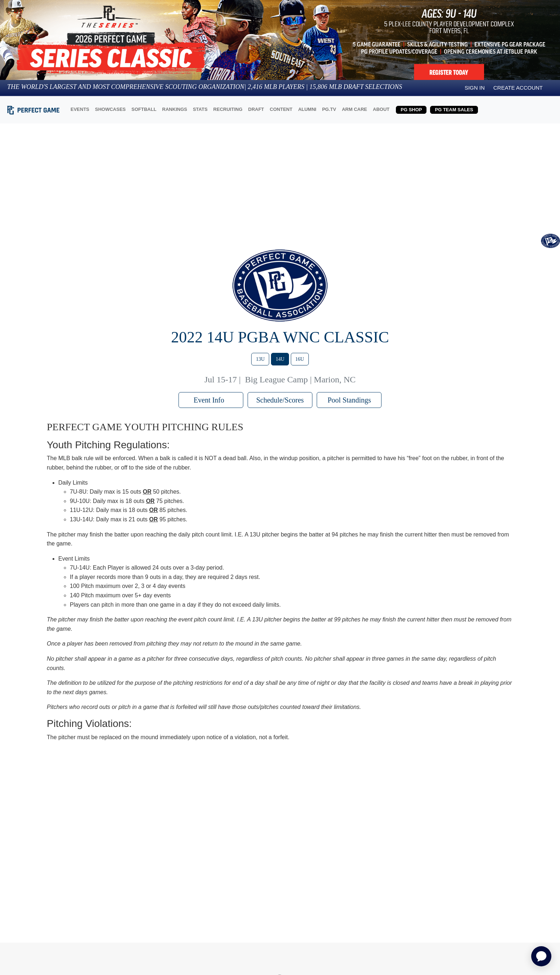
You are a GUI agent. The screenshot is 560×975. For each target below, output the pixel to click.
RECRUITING (228, 109)
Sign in (475, 88)
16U (300, 359)
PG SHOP (411, 110)
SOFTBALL (144, 109)
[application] (541, 956)
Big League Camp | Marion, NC (300, 379)
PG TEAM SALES (454, 110)
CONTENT (281, 109)
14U (280, 359)
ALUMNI (307, 109)
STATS (200, 109)
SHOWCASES (110, 109)
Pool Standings (349, 400)
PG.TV (329, 109)
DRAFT (256, 109)
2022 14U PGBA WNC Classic (280, 337)
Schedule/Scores (280, 400)
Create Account (518, 88)
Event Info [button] (211, 400)
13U (260, 359)
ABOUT (381, 109)
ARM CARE (354, 109)
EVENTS (80, 109)
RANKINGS (175, 109)
